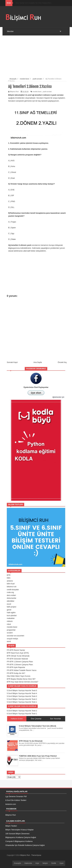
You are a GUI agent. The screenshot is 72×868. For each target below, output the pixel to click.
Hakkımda (28, 863)
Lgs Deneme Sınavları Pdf (16, 796)
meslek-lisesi (37, 92)
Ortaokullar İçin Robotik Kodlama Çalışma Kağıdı (25, 845)
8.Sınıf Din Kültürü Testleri (16, 800)
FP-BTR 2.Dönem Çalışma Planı (20, 665)
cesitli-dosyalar (13, 590)
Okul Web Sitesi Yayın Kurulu (19, 676)
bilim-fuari (11, 584)
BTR (9, 575)
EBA (9, 578)
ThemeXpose (36, 855)
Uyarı (62, 863)
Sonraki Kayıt (12, 362)
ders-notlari (11, 595)
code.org (10, 592)
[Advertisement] (37, 57)
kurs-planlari (12, 615)
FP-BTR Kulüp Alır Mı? (16, 673)
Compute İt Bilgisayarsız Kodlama (19, 841)
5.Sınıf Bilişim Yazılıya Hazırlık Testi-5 (22, 690)
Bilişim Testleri (11, 826)
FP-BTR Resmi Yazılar (16, 650)
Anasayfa (18, 863)
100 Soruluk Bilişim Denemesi (17, 834)
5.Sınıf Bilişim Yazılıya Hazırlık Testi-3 (22, 696)
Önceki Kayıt (63, 362)
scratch (10, 633)
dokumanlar (12, 598)
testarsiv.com (11, 804)
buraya (52, 245)
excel (9, 604)
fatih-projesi (11, 607)
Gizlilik (54, 863)
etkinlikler (11, 601)
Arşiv (37, 863)
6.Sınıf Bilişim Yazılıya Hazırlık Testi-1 (22, 714)
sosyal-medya (12, 639)
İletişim (45, 863)
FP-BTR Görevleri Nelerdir (17, 659)
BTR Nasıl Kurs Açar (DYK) (18, 653)
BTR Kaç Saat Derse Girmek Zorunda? (22, 682)
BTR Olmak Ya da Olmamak (18, 656)
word (9, 641)
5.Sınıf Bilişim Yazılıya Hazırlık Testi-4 (22, 693)
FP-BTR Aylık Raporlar (16, 667)
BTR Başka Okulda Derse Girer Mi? (21, 679)
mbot (9, 624)
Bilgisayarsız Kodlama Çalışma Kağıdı (21, 837)
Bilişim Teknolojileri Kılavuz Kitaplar (20, 830)
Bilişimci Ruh (11, 815)
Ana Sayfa (38, 362)
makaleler (11, 618)
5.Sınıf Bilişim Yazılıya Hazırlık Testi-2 (22, 699)
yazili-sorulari (47, 92)
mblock (10, 621)
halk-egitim (11, 613)
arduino (10, 581)
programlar (11, 630)
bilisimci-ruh (12, 587)
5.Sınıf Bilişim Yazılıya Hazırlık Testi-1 (22, 702)
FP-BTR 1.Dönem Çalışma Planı (20, 662)
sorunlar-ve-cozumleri (15, 636)
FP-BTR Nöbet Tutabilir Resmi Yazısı (22, 670)
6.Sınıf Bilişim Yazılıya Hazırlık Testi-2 (22, 711)
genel (9, 610)
